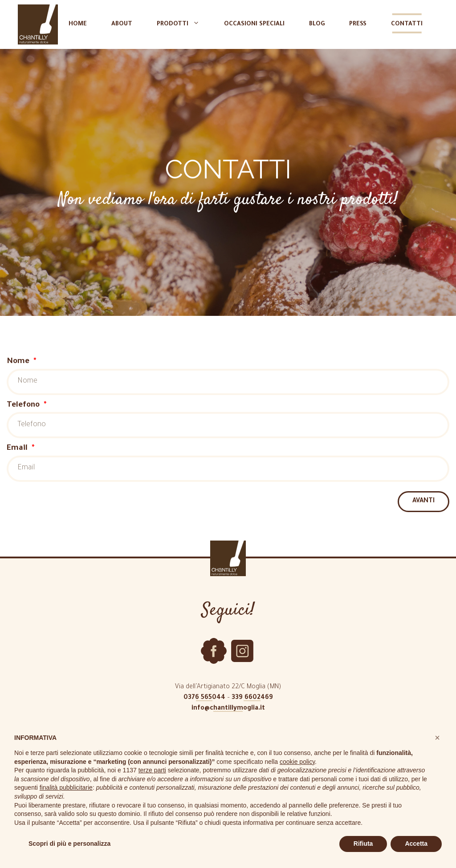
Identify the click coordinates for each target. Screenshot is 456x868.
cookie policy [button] (297, 762)
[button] (437, 738)
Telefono (24, 406)
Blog (317, 24)
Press (358, 24)
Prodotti (183, 24)
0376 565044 (204, 698)
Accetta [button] (416, 844)
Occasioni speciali (254, 24)
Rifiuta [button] (363, 844)
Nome (19, 362)
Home (78, 24)
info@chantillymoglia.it (228, 709)
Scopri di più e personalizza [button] (69, 844)
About (122, 24)
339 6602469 (252, 698)
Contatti (407, 24)
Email (18, 449)
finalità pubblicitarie (66, 787)
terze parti (152, 770)
